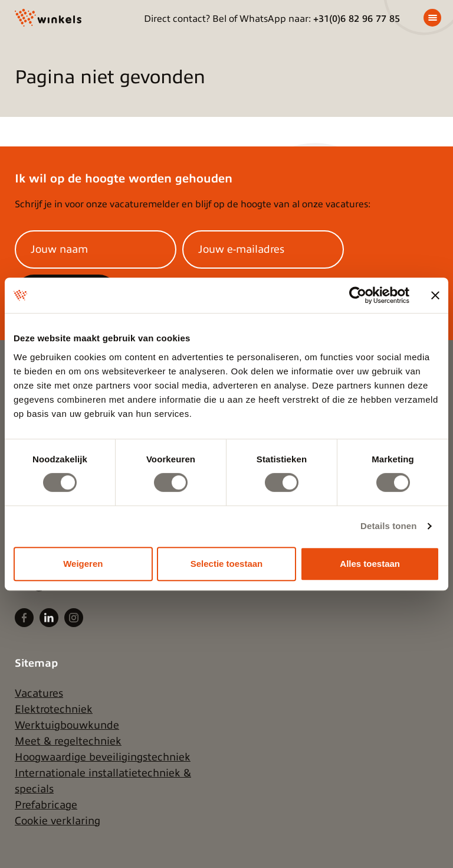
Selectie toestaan (227, 564)
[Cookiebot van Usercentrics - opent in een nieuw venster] (358, 295)
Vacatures (39, 693)
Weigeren (83, 564)
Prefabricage (46, 805)
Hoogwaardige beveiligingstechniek (103, 757)
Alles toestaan (370, 564)
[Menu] (432, 18)
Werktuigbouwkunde (67, 725)
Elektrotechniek (54, 709)
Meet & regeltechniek (68, 741)
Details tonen (388, 526)
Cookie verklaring (58, 821)
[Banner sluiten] (435, 295)
